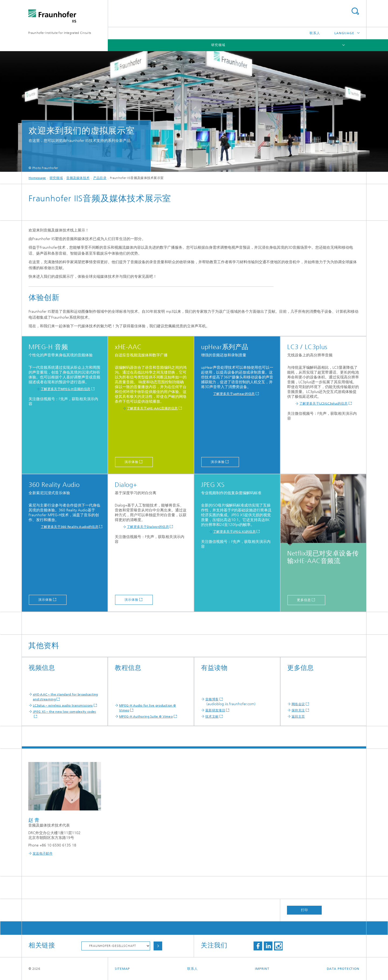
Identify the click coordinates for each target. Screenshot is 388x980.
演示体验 (131, 462)
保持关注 (298, 710)
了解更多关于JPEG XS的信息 (234, 532)
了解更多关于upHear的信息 (234, 394)
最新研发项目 (215, 710)
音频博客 (212, 699)
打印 (304, 910)
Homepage (37, 178)
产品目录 (100, 178)
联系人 (315, 33)
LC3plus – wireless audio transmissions (63, 705)
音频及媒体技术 (78, 178)
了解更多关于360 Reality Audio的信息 (70, 527)
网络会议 (298, 704)
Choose (158, 946)
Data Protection (343, 969)
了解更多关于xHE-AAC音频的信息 (152, 408)
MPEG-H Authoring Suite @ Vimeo (146, 716)
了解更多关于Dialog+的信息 (148, 527)
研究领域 (218, 45)
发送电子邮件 (43, 853)
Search (355, 11)
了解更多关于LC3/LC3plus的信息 (323, 403)
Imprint (262, 969)
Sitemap (122, 969)
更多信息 (304, 600)
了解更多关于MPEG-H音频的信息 (65, 389)
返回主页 (298, 716)
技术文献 (212, 716)
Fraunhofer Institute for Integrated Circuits (60, 33)
